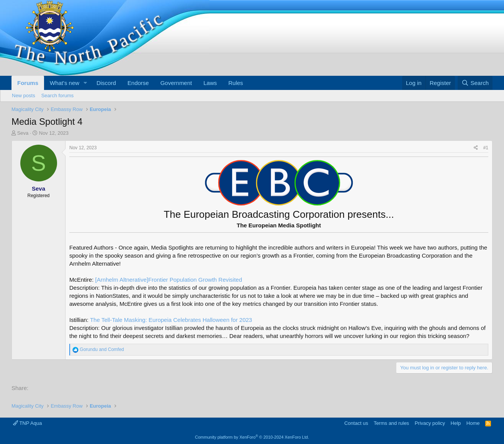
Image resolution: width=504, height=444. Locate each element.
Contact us (356, 423)
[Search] (475, 83)
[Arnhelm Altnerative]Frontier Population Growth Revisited (169, 280)
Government (176, 83)
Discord (106, 83)
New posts (24, 95)
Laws (210, 83)
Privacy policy (430, 423)
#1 (486, 148)
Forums (28, 83)
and (102, 349)
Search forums (58, 95)
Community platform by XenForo (252, 437)
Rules (236, 83)
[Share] (476, 148)
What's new (65, 83)
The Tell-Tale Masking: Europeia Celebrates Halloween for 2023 (171, 320)
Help (456, 423)
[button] (85, 83)
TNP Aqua (27, 423)
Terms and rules (391, 423)
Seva (23, 133)
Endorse (138, 83)
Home (473, 423)
